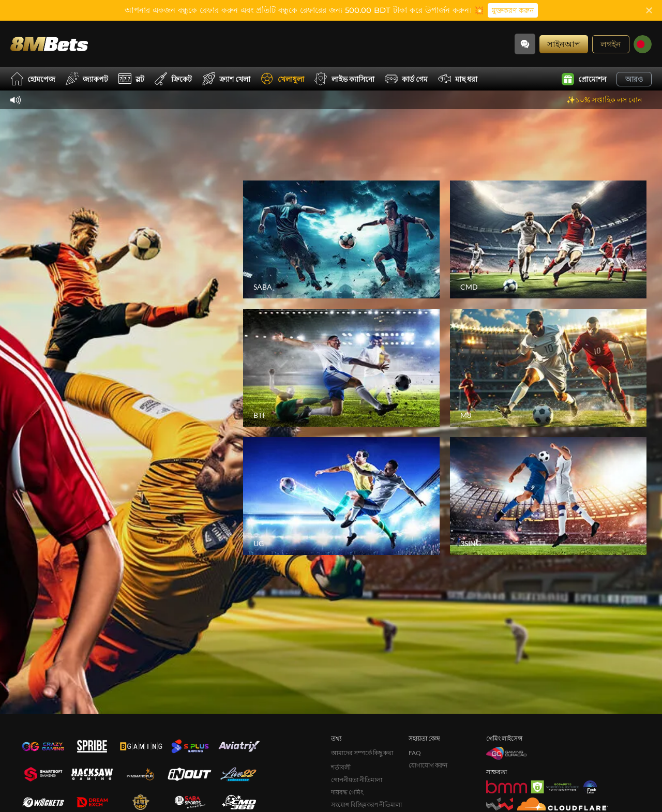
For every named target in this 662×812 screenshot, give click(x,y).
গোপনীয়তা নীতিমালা (357, 780)
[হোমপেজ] (49, 44)
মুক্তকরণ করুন (513, 10)
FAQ (415, 753)
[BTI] (341, 368)
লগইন (611, 44)
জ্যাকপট (87, 79)
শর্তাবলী (341, 767)
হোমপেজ (33, 79)
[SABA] (341, 239)
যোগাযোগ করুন (428, 765)
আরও (634, 79)
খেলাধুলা (282, 79)
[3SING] (548, 496)
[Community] (525, 44)
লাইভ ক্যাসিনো (344, 79)
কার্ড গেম (406, 79)
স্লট (131, 79)
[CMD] (548, 239)
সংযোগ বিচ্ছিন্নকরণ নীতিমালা (366, 805)
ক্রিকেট (173, 79)
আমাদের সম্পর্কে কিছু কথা (362, 753)
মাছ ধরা (458, 79)
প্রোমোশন (584, 79)
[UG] (341, 496)
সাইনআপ (564, 44)
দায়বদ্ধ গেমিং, (348, 792)
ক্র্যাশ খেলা (226, 79)
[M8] (548, 368)
